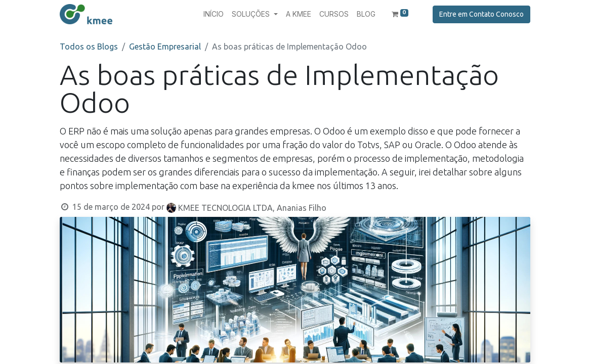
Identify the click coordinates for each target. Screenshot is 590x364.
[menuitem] (214, 14)
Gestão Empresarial (165, 47)
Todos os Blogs (89, 47)
